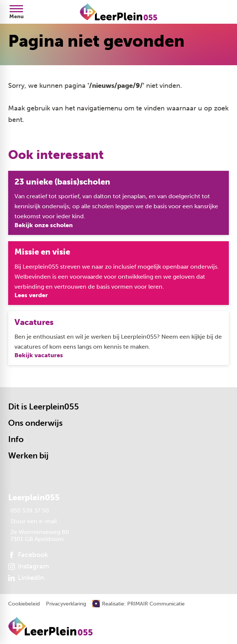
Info (16, 439)
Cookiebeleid (24, 604)
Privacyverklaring (66, 604)
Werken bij (28, 456)
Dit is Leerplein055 (44, 407)
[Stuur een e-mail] (32, 521)
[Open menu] (16, 12)
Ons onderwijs (35, 423)
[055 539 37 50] (29, 510)
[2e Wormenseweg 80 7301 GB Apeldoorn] (39, 535)
